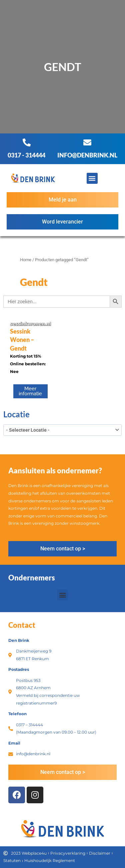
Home (26, 260)
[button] (92, 178)
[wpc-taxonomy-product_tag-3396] (62, 430)
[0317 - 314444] (27, 142)
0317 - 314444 (26, 155)
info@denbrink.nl (87, 155)
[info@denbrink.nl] (87, 142)
